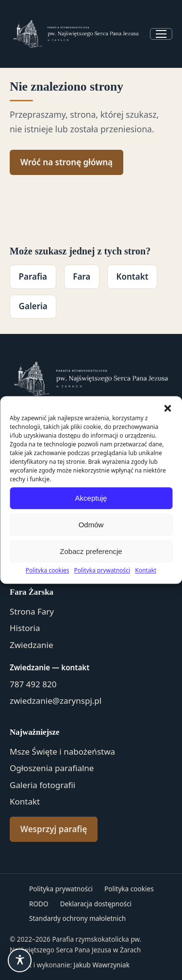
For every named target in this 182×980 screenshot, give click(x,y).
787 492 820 (33, 684)
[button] (167, 408)
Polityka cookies (48, 570)
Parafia (33, 277)
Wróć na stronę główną (66, 162)
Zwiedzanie (32, 645)
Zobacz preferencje (91, 551)
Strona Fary (32, 611)
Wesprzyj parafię (54, 829)
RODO (39, 904)
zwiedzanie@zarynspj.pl (56, 701)
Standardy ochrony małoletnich (77, 918)
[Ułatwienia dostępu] (20, 960)
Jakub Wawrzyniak (102, 965)
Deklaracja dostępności (96, 904)
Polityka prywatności (102, 570)
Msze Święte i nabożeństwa (62, 751)
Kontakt (146, 570)
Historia (25, 628)
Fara (82, 277)
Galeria (33, 306)
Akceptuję (91, 498)
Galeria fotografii (42, 785)
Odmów (91, 525)
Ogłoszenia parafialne (52, 768)
